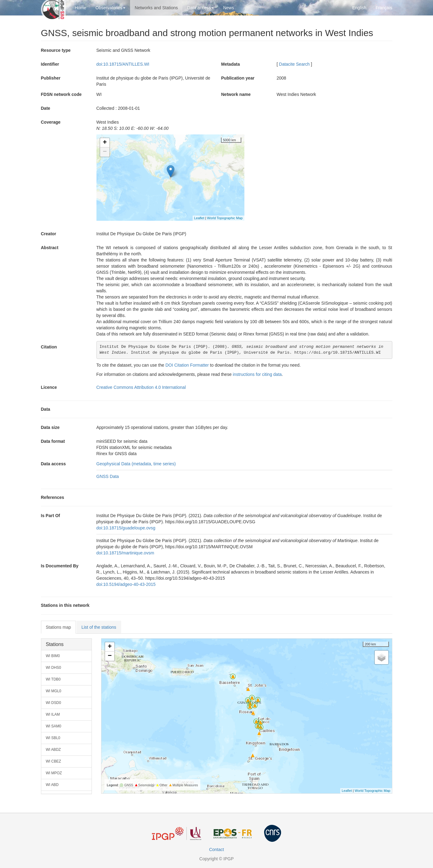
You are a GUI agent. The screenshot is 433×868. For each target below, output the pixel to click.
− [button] (105, 152)
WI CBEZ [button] (54, 761)
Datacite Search (294, 64)
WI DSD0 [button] (54, 703)
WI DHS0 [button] (54, 668)
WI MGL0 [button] (54, 691)
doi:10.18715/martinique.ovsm (125, 553)
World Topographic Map (225, 218)
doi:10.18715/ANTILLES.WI (123, 64)
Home (81, 8)
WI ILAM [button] (53, 714)
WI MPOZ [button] (54, 773)
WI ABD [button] (52, 785)
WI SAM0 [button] (54, 726)
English (359, 8)
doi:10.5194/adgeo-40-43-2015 (126, 584)
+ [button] (105, 143)
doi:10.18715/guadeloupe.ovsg (126, 528)
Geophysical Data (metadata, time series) (136, 464)
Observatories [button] (110, 8)
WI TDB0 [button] (53, 679)
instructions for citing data (257, 374)
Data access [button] (200, 8)
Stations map (59, 627)
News (229, 8)
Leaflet (199, 218)
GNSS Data (108, 476)
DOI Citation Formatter (187, 365)
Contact (216, 849)
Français (384, 8)
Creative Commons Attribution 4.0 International (141, 387)
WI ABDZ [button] (53, 750)
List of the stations (99, 627)
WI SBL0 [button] (53, 738)
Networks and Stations (156, 8)
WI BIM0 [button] (53, 656)
